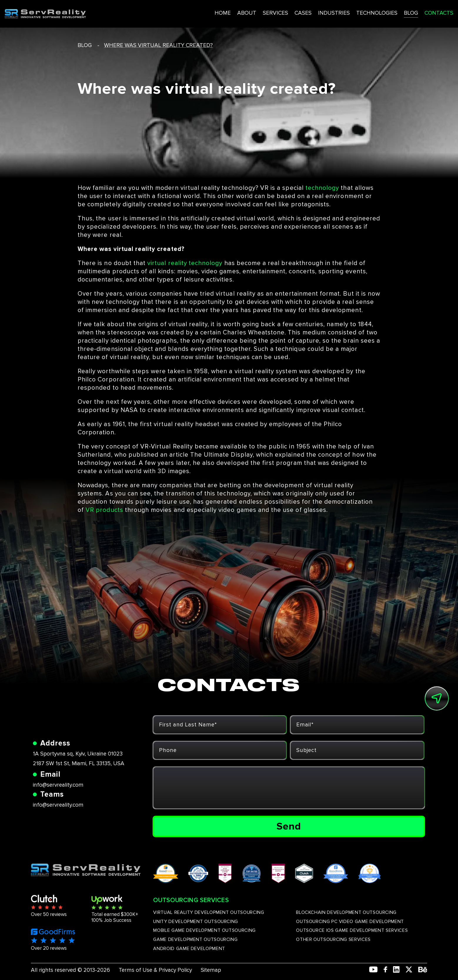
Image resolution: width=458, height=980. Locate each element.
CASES (274, 11)
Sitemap (211, 970)
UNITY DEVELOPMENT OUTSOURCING (196, 922)
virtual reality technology (185, 263)
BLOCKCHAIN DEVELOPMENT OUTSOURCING (346, 912)
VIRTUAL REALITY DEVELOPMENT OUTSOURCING (209, 912)
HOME (192, 11)
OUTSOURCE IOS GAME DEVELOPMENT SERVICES (352, 930)
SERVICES (246, 11)
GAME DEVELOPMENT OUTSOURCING (195, 939)
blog (85, 45)
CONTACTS (414, 11)
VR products (104, 510)
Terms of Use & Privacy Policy (155, 970)
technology (322, 188)
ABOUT (216, 11)
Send (289, 826)
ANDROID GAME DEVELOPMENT (189, 949)
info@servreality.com (58, 785)
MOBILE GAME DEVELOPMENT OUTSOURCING (204, 930)
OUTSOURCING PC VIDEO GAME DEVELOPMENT (350, 922)
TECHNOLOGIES (350, 11)
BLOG (385, 11)
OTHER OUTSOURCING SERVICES (333, 939)
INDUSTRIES (306, 11)
